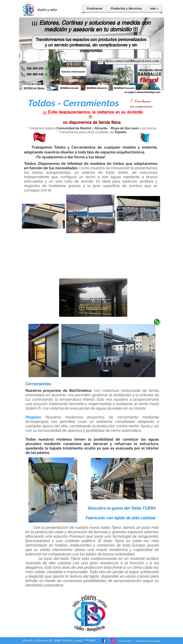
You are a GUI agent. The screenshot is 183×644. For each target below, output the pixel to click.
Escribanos (143, 101)
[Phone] (23, 69)
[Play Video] (93, 307)
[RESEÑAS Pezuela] (124, 88)
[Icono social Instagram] (113, 641)
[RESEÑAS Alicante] (97, 88)
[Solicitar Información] (73, 72)
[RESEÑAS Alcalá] (69, 88)
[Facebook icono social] (104, 641)
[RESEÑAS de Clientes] (34, 88)
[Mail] (101, 61)
